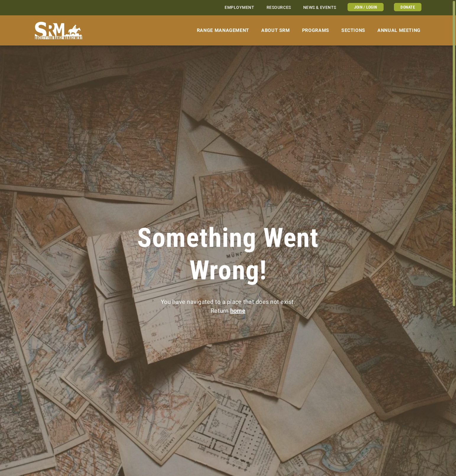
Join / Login (366, 7)
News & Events (320, 8)
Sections (353, 30)
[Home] (59, 31)
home (238, 311)
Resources (279, 8)
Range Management (223, 30)
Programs (316, 30)
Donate (408, 7)
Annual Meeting (399, 30)
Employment (240, 8)
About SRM (276, 30)
